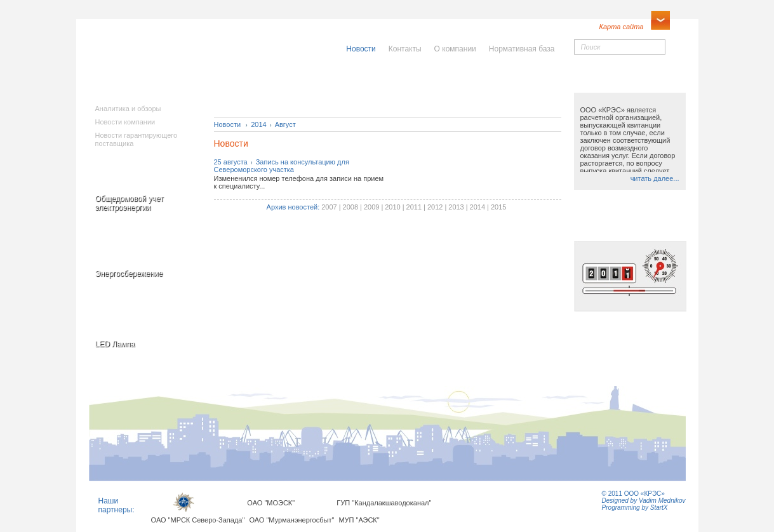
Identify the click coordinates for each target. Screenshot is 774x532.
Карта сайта (622, 27)
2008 (350, 207)
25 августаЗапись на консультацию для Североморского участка (282, 166)
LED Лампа (115, 344)
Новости (228, 124)
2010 (392, 207)
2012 (435, 207)
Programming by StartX (635, 508)
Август (285, 124)
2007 (329, 207)
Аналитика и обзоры (128, 109)
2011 (414, 207)
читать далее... (655, 178)
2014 (258, 124)
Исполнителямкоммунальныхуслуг (290, 89)
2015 (498, 207)
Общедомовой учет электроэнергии (130, 203)
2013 (456, 207)
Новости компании (125, 122)
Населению (415, 81)
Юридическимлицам (528, 85)
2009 (371, 207)
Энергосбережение (129, 274)
